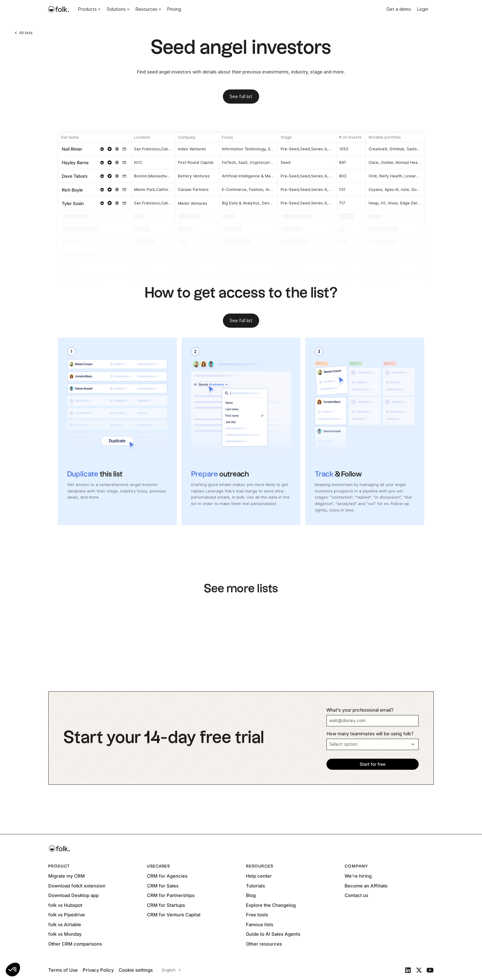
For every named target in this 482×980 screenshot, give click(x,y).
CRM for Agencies (167, 876)
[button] (13, 970)
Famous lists (260, 925)
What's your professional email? (360, 710)
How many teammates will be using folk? (370, 734)
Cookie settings (136, 970)
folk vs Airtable (65, 925)
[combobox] (170, 970)
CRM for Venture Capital (174, 915)
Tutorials (255, 886)
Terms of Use (63, 970)
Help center (259, 876)
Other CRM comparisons (75, 944)
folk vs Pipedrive (67, 915)
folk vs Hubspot (65, 905)
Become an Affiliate (366, 886)
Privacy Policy (98, 970)
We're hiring (358, 876)
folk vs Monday (65, 934)
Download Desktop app (73, 895)
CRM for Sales (163, 886)
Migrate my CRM (67, 876)
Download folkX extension (77, 886)
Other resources (264, 944)
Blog (251, 895)
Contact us (356, 895)
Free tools (257, 915)
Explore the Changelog (271, 905)
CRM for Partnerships (171, 895)
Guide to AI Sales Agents (273, 934)
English (169, 970)
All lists (26, 33)
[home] (59, 9)
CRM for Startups (166, 905)
